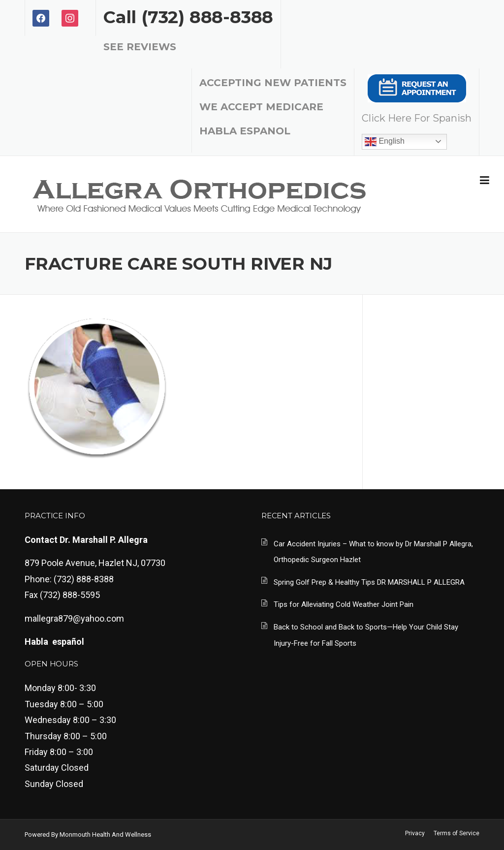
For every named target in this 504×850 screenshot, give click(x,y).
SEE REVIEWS (140, 47)
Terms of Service (457, 833)
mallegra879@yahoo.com (74, 618)
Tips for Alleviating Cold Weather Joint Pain (344, 604)
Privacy (415, 833)
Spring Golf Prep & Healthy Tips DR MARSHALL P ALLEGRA (369, 582)
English (385, 142)
